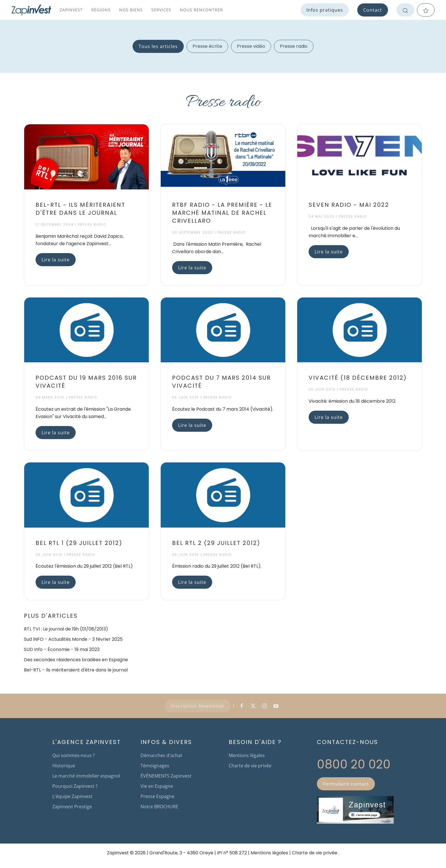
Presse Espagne (157, 796)
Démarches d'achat (161, 755)
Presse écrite (207, 46)
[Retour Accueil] (31, 10)
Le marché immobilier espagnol (86, 776)
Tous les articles (158, 46)
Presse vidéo (251, 46)
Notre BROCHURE (159, 807)
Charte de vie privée (250, 766)
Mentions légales (247, 755)
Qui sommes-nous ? (74, 755)
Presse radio (294, 46)
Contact (373, 10)
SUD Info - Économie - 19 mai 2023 (62, 649)
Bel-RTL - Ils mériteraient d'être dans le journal (76, 670)
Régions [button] (101, 10)
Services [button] (161, 10)
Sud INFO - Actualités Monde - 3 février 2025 (73, 639)
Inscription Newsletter (198, 706)
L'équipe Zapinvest (72, 796)
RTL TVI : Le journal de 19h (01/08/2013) (66, 629)
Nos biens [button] (131, 10)
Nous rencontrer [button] (201, 10)
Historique (64, 766)
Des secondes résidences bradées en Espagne (76, 660)
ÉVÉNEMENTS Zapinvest (166, 776)
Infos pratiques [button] (325, 10)
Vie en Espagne (157, 786)
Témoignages (155, 766)
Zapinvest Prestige (72, 807)
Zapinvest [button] (71, 10)
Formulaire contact (346, 784)
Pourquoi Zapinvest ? (75, 786)
